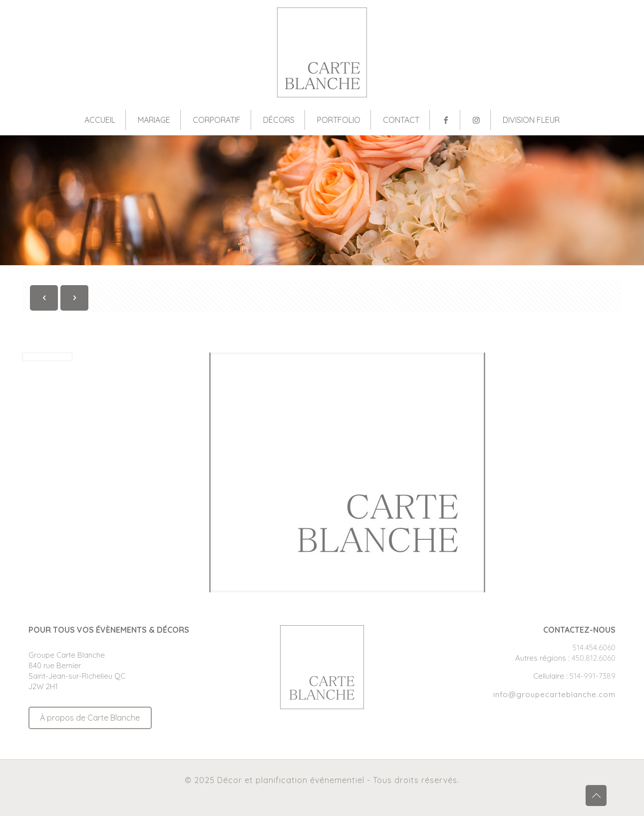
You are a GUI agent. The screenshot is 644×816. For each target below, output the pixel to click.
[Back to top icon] (596, 796)
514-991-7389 (593, 676)
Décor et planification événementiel (291, 780)
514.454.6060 (594, 647)
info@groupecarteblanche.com (554, 694)
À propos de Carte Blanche (90, 718)
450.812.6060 (594, 658)
